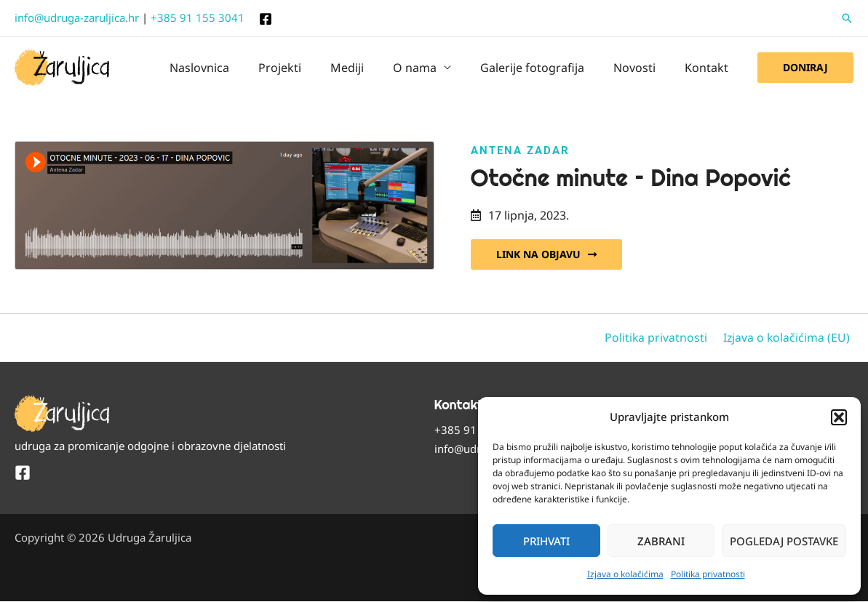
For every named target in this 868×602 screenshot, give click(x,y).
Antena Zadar (520, 150)
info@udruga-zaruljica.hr (77, 17)
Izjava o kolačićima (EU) (789, 338)
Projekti (312, 68)
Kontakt (709, 68)
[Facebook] (266, 19)
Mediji (373, 68)
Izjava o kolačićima (625, 574)
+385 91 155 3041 (198, 17)
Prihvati (546, 541)
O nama (435, 68)
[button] (839, 417)
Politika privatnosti (708, 574)
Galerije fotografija (547, 68)
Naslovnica (237, 68)
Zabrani (661, 541)
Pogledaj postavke (784, 541)
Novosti (643, 68)
